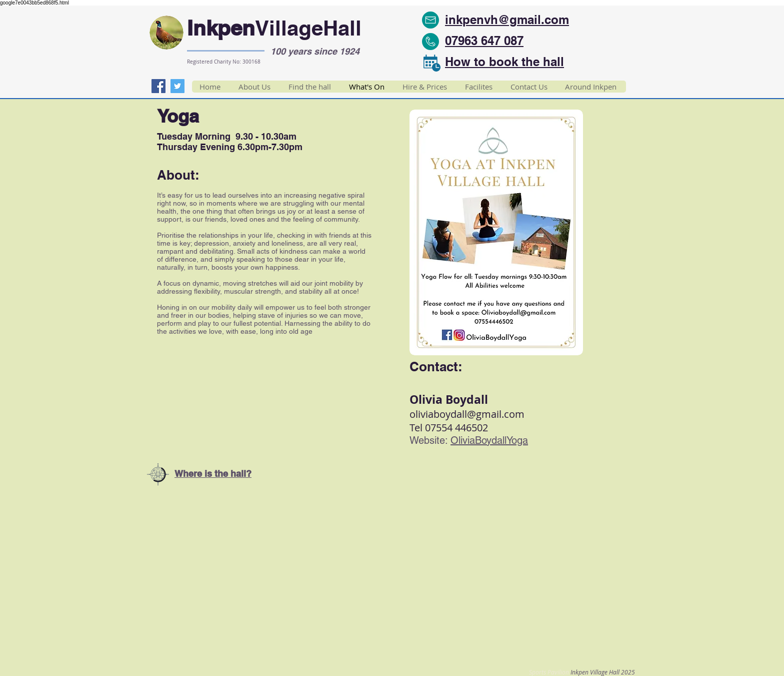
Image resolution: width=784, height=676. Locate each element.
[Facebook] (158, 86)
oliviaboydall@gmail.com (467, 414)
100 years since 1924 (315, 51)
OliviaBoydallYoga (489, 440)
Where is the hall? (213, 474)
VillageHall (308, 28)
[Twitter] (177, 86)
